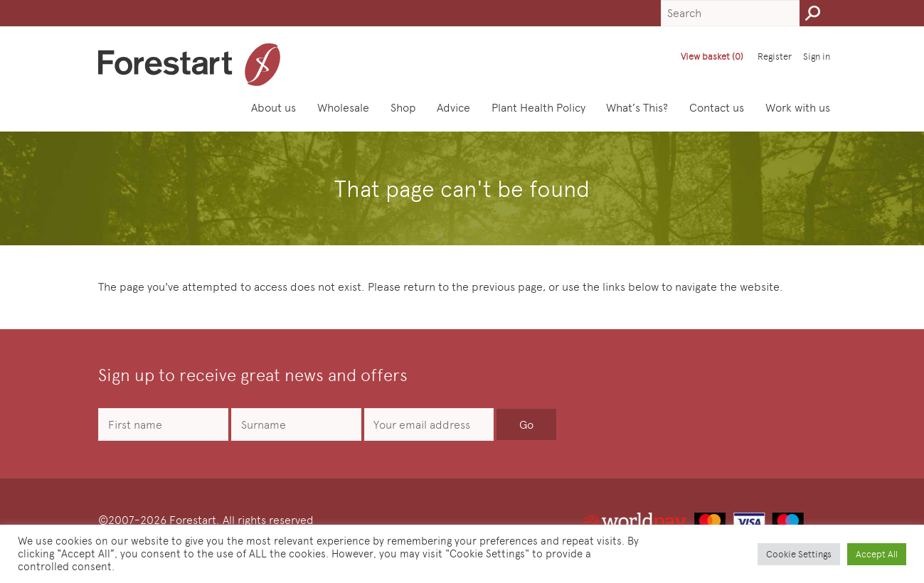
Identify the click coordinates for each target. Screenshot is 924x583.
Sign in (817, 57)
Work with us (798, 108)
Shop (403, 108)
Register (775, 57)
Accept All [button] (877, 554)
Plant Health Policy (538, 108)
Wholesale (343, 108)
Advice (453, 108)
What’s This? (637, 108)
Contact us (717, 108)
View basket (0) (712, 57)
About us (274, 108)
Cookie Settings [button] (799, 554)
